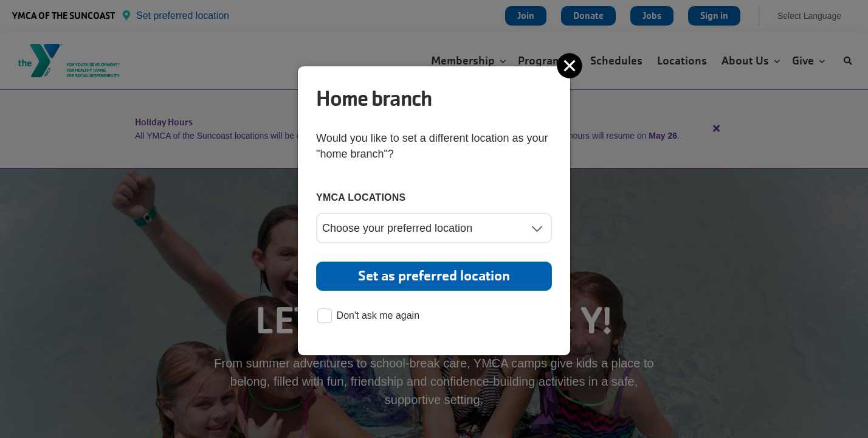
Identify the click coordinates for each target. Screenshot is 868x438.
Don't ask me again (368, 317)
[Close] (571, 66)
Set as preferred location (434, 276)
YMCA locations (361, 197)
